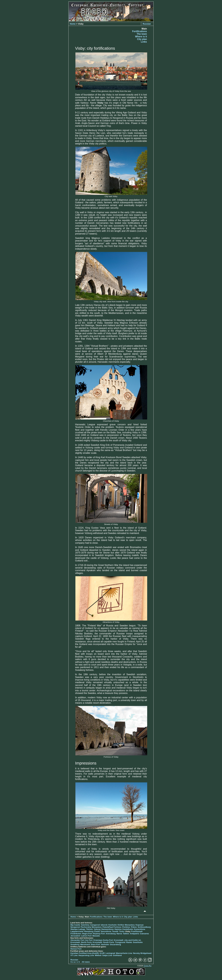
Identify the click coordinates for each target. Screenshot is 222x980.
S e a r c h (75, 962)
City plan (142, 39)
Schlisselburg (144, 927)
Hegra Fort (87, 934)
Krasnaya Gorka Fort (103, 940)
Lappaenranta (77, 931)
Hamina (118, 929)
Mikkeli (98, 955)
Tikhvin (89, 929)
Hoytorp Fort (99, 934)
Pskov (134, 927)
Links (144, 42)
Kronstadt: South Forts (103, 942)
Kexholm (113, 925)
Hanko (129, 942)
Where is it (141, 37)
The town (142, 34)
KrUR (102, 953)
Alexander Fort (77, 940)
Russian (147, 24)
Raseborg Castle (92, 931)
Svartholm (138, 942)
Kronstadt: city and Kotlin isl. (127, 940)
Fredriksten (76, 934)
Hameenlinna (107, 929)
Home (73, 24)
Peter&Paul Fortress (112, 927)
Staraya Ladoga (78, 929)
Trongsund (120, 942)
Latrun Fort (86, 936)
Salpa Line (107, 955)
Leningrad (110, 953)
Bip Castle (75, 925)
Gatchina (85, 925)
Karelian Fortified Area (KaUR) (85, 953)
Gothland (117, 955)
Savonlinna (106, 931)
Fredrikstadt (137, 931)
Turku (122, 931)
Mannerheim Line (124, 953)
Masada (96, 936)
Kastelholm (128, 929)
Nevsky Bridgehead (142, 953)
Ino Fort (89, 940)
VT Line (74, 955)
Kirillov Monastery (126, 925)
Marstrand (85, 944)
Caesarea (144, 934)
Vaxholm (105, 944)
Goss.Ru (148, 966)
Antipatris (134, 934)
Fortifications (140, 31)
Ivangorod (95, 925)
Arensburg (111, 934)
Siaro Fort (95, 944)
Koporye (140, 925)
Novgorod (75, 927)
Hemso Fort (76, 949)
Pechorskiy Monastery (91, 927)
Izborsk (104, 925)
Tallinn (126, 934)
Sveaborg (75, 944)
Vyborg (97, 929)
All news (86, 962)
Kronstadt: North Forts (81, 942)
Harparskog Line (86, 955)
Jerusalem (75, 936)
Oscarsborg (115, 944)
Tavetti (115, 931)
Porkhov (126, 927)
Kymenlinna (140, 929)
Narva (119, 934)
